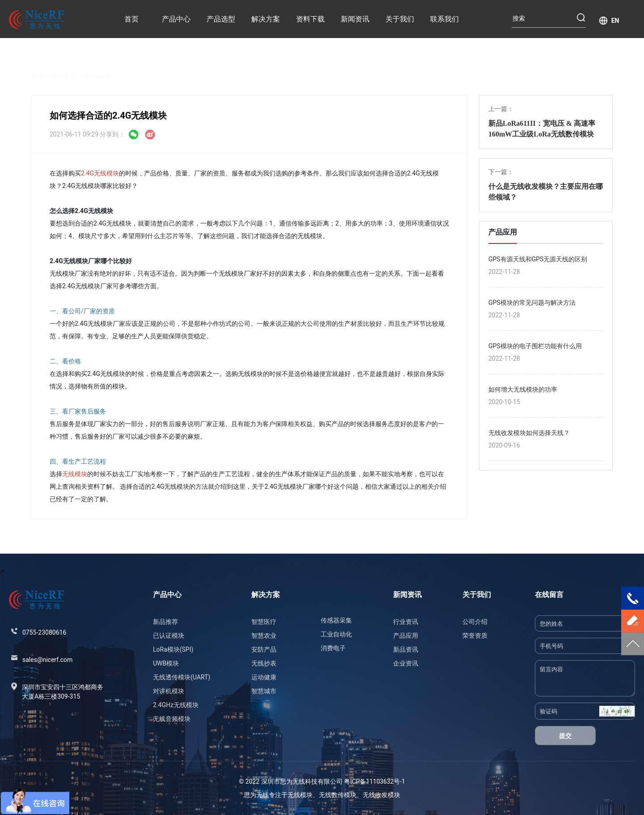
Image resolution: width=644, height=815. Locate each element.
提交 (565, 736)
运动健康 (264, 677)
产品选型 (221, 19)
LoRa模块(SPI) (173, 649)
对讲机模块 (169, 691)
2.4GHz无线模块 (176, 705)
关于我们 (400, 19)
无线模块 (75, 474)
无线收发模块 (381, 795)
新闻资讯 (355, 19)
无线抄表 (264, 663)
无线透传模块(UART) (182, 677)
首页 (131, 19)
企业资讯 (406, 663)
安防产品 (264, 649)
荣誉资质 (475, 636)
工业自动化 (336, 634)
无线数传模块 (338, 795)
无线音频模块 (172, 719)
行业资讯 (406, 622)
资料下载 (310, 19)
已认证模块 (169, 636)
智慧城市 (264, 691)
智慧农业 (264, 636)
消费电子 (333, 648)
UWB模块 (166, 663)
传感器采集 (336, 620)
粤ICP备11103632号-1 (374, 781)
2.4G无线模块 (100, 173)
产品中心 (176, 19)
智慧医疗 (264, 622)
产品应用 (97, 65)
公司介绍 (475, 622)
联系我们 (445, 19)
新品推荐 (165, 622)
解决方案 (266, 19)
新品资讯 (406, 649)
